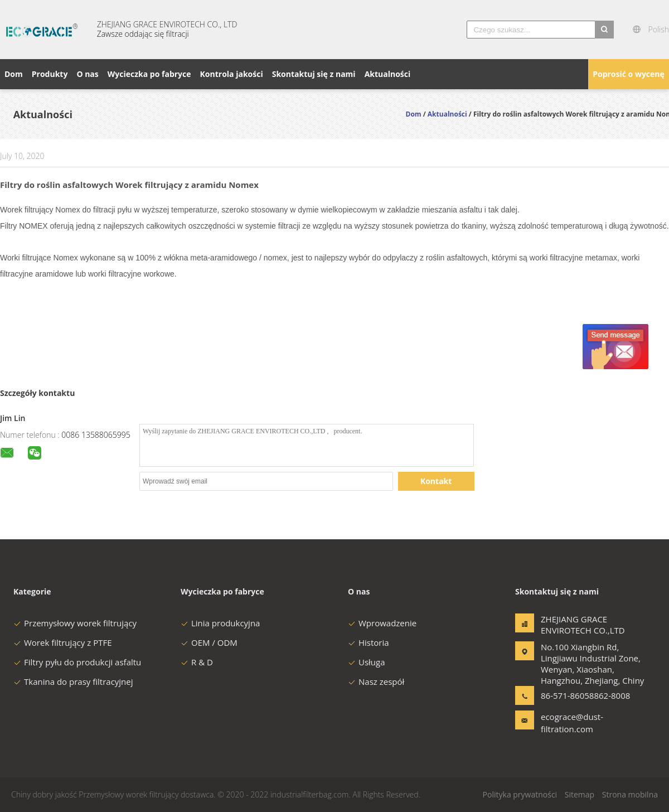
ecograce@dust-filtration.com (572, 723)
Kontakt (436, 481)
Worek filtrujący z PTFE (63, 642)
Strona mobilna (630, 794)
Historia (369, 642)
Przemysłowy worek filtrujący (75, 623)
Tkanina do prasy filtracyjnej (73, 681)
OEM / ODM (209, 642)
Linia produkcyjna (220, 623)
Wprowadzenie (382, 623)
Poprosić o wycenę (629, 74)
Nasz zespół (376, 681)
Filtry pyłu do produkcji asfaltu (77, 662)
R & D (197, 662)
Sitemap (580, 794)
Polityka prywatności (520, 794)
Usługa (367, 662)
